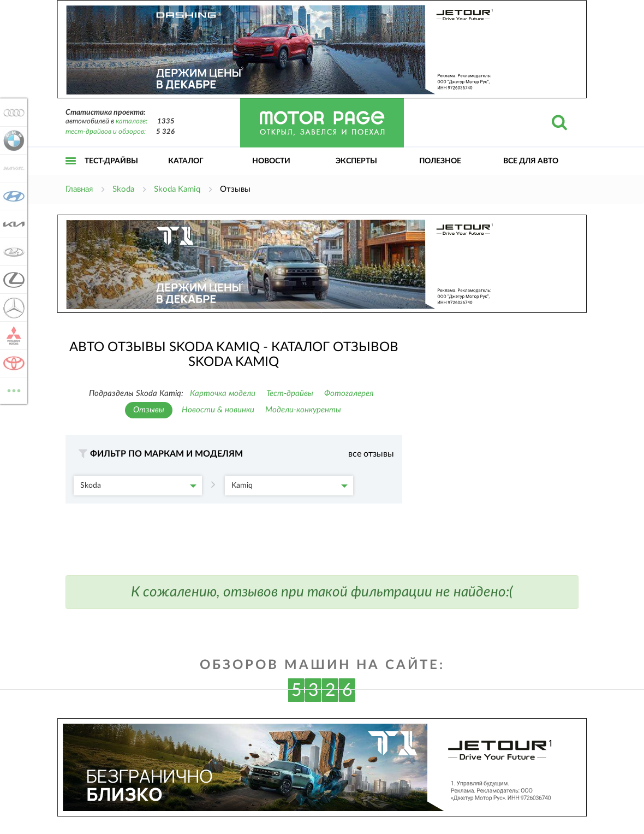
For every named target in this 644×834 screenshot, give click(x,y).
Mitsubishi (12, 335)
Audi (12, 113)
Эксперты (356, 161)
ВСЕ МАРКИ (12, 390)
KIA (12, 224)
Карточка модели (223, 394)
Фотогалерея (349, 394)
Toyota (12, 363)
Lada (12, 252)
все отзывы (371, 454)
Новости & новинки (218, 410)
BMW (12, 140)
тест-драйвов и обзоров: (106, 132)
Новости (271, 161)
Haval (12, 168)
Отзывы (149, 410)
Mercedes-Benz (12, 307)
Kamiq (290, 486)
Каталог (186, 161)
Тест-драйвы (111, 161)
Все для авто (531, 161)
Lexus (12, 280)
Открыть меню (71, 173)
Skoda (138, 486)
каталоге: (132, 122)
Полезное (440, 161)
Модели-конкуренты (303, 410)
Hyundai (12, 196)
